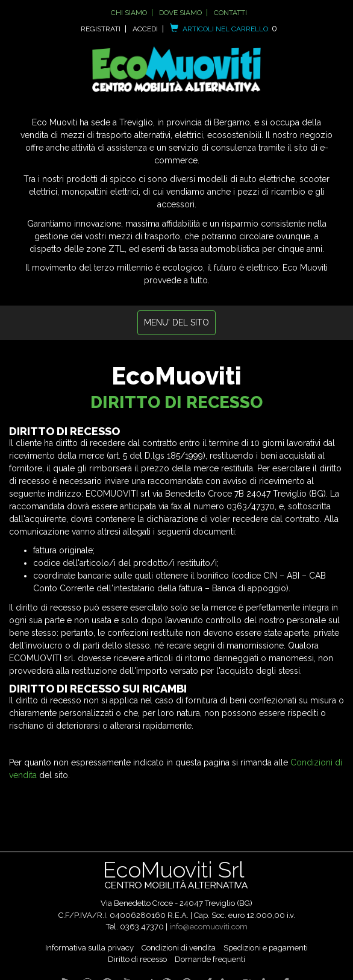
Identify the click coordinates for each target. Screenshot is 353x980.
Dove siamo (180, 13)
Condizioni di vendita (179, 948)
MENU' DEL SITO (176, 322)
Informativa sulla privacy (89, 948)
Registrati (101, 29)
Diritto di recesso (137, 959)
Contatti (230, 13)
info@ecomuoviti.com (208, 927)
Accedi (145, 29)
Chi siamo (129, 13)
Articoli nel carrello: (223, 29)
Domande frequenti (210, 959)
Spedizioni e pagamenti (266, 948)
